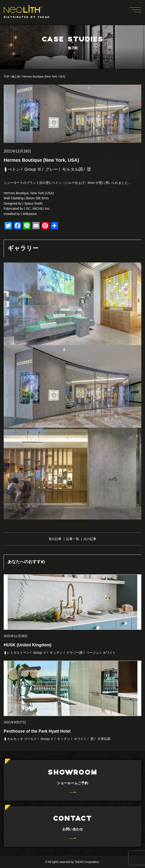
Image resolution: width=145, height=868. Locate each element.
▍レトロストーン (17, 653)
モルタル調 (72, 169)
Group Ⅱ (40, 653)
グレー (52, 169)
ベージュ (93, 653)
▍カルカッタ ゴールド (20, 739)
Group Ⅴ (47, 739)
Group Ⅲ (33, 169)
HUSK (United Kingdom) (28, 645)
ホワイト (109, 653)
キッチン (56, 653)
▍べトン (12, 169)
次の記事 (90, 539)
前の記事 (55, 539)
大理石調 (104, 739)
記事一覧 (73, 539)
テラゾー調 (74, 653)
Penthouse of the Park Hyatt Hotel (37, 731)
